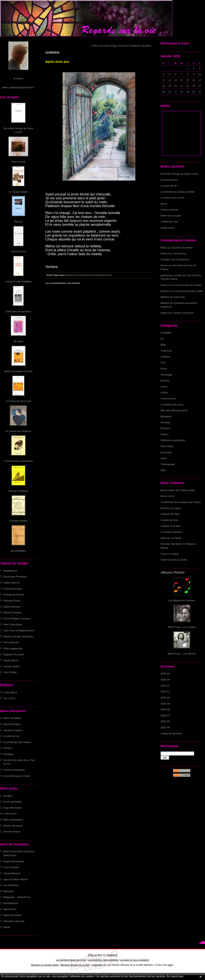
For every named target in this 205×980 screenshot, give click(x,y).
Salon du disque (12, 915)
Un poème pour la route (17, 776)
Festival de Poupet (14, 594)
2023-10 (165, 697)
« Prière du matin (100, 46)
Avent (164, 204)
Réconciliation (18, 551)
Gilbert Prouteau (13, 612)
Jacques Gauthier (13, 730)
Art (162, 339)
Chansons (166, 351)
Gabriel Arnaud (12, 607)
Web (163, 470)
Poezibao (9, 754)
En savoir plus (175, 976)
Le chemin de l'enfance (18, 431)
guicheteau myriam (171, 275)
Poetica (7, 748)
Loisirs (164, 392)
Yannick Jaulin (11, 666)
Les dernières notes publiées (103, 960)
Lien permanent (84, 275)
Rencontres (167, 446)
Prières (165, 434)
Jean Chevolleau (13, 624)
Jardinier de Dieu (170, 514)
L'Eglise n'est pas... (171, 526)
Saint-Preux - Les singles (182, 627)
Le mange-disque (18, 192)
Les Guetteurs (11, 885)
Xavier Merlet (11, 660)
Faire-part (179, 297)
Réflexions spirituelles (173, 440)
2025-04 (165, 673)
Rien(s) (18, 222)
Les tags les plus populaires (135, 960)
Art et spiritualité (12, 802)
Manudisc (9, 891)
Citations (166, 357)
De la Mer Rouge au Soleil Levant (180, 174)
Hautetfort (112, 955)
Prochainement (169, 180)
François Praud (12, 600)
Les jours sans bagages (18, 281)
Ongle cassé (168, 228)
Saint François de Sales (174, 560)
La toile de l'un (11, 736)
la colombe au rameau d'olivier (178, 192)
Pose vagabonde (13, 648)
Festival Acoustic (13, 589)
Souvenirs (166, 452)
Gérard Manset (12, 873)
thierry (164, 253)
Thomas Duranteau (14, 770)
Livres (164, 386)
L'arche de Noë (169, 520)
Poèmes (165, 428)
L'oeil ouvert (10, 813)
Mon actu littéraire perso (174, 410)
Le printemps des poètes (17, 742)
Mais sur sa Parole (171, 538)
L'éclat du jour (168, 398)
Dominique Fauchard (15, 576)
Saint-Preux (10, 909)
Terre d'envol (18, 251)
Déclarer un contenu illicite (45, 965)
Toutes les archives (171, 733)
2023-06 (165, 721)
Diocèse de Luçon (171, 508)
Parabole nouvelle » (141, 46)
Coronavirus (179, 253)
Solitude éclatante (18, 491)
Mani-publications (13, 820)
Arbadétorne (10, 571)
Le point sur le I (169, 186)
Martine (165, 291)
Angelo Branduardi (14, 861)
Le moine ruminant (171, 532)
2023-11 (165, 691)
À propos (18, 78)
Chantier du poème (182, 247)
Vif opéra (18, 341)
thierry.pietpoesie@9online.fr (18, 87)
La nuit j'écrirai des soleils (187, 285)
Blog (163, 344)
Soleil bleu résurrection (18, 311)
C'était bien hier (169, 222)
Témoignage (168, 464)
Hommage (166, 375)
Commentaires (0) (102, 275)
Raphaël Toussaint (14, 654)
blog (171, 965)
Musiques (166, 416)
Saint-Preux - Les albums (182, 654)
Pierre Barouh (11, 642)
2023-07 (165, 715)
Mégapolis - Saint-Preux (17, 897)
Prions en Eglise (170, 554)
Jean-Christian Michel (15, 879)
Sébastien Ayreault (14, 921)
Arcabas (8, 796)
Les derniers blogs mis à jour (71, 960)
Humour (165, 380)
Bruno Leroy (167, 496)
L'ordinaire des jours (172, 404)
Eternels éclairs (12, 724)
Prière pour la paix (171, 215)
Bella (163, 247)
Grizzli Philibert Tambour (17, 618)
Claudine (166, 259)
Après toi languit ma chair (18, 371)
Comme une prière (183, 313)
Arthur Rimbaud (12, 718)
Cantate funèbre (18, 521)
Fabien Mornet (11, 583)
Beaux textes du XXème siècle (178, 490)
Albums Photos (173, 572)
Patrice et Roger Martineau (18, 636)
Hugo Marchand (12, 808)
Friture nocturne (170, 210)
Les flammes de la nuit (18, 401)
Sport (164, 458)
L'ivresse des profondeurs (18, 461)
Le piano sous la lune (173, 197)
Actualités (166, 333)
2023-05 (165, 727)
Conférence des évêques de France (181, 502)
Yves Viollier (10, 672)
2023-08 (165, 709)
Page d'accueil (120, 46)
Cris (163, 362)
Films (164, 368)
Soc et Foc (9, 698)
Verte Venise (18, 162)
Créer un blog (95, 955)
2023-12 (165, 686)
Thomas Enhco (12, 831)
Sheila (7, 927)
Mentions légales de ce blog (75, 965)
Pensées (166, 422)
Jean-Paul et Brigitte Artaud (19, 630)
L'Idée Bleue (10, 692)
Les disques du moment (182, 600)
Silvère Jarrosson (13, 826)
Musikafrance (11, 903)
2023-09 (165, 704)
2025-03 (165, 679)
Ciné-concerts (11, 867)
